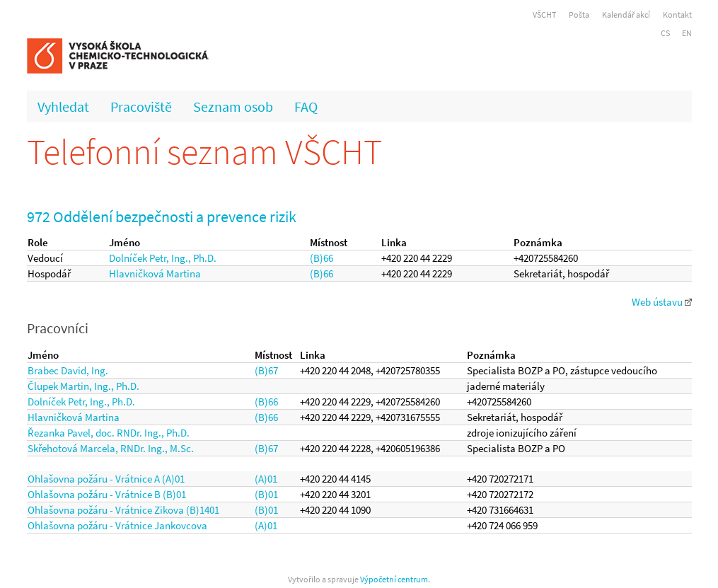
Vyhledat (63, 106)
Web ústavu (662, 302)
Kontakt (677, 15)
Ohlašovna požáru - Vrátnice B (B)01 (107, 494)
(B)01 (266, 494)
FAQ (306, 106)
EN (687, 33)
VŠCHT (544, 15)
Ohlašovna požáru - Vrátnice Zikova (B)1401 (123, 510)
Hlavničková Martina (155, 273)
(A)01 (266, 479)
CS (665, 33)
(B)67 (266, 370)
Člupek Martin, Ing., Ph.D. (83, 386)
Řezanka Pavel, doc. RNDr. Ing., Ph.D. (109, 433)
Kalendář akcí (626, 15)
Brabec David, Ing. (68, 370)
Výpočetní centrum (394, 579)
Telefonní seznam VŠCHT (204, 152)
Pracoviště (141, 106)
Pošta (579, 15)
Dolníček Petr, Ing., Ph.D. (163, 258)
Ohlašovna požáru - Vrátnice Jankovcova (117, 525)
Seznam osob (233, 106)
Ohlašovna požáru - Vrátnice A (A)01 (106, 479)
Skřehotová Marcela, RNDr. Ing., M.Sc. (111, 448)
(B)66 (322, 258)
